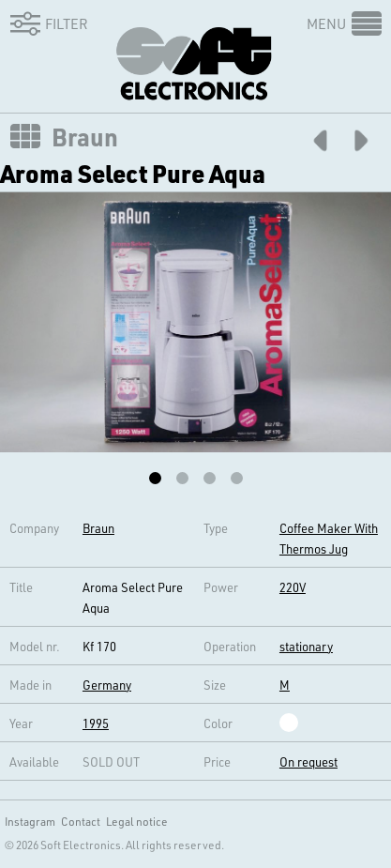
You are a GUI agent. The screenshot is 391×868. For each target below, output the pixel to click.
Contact (81, 821)
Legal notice (137, 821)
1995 (96, 723)
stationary (306, 646)
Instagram (30, 821)
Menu (326, 23)
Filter (46, 23)
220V (293, 587)
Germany (107, 685)
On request (308, 761)
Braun (85, 137)
